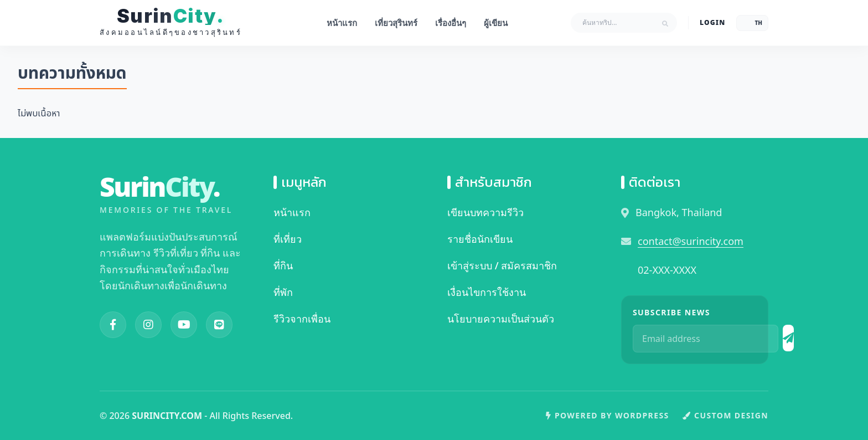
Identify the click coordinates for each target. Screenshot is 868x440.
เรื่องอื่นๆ (451, 23)
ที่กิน (283, 265)
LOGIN (712, 22)
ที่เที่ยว (288, 239)
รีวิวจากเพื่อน (302, 319)
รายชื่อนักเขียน (480, 239)
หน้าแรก (342, 23)
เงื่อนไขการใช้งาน (487, 292)
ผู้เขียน (496, 23)
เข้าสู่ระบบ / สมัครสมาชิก (502, 265)
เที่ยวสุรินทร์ (396, 23)
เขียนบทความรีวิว (485, 212)
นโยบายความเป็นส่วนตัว (501, 319)
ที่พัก (283, 292)
